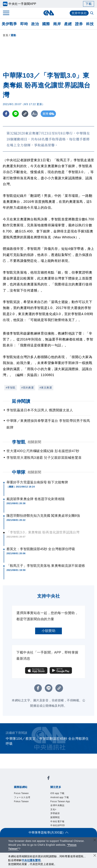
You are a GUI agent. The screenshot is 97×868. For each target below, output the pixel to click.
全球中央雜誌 (57, 805)
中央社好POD (58, 825)
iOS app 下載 (57, 793)
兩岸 (57, 24)
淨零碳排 (55, 813)
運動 (13, 35)
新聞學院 (55, 817)
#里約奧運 (28, 388)
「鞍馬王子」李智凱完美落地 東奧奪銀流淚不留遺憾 (46, 566)
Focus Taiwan (21, 793)
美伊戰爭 (9, 24)
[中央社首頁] (49, 13)
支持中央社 (79, 13)
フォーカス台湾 (22, 797)
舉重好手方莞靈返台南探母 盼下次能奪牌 (37, 482)
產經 (68, 24)
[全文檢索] (92, 13)
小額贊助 (48, 631)
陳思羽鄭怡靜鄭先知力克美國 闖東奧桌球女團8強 (43, 516)
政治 (35, 24)
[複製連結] (25, 114)
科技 (90, 24)
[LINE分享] (16, 114)
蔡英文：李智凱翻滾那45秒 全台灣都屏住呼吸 (41, 549)
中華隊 (19, 472)
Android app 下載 (60, 797)
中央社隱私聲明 (31, 860)
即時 (24, 24)
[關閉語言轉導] (95, 840)
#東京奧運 (46, 388)
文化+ (53, 809)
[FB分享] (6, 114)
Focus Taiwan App (60, 801)
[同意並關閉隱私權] (95, 856)
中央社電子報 (57, 821)
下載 (89, 4)
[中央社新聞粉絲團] (48, 779)
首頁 (5, 35)
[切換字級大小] (34, 114)
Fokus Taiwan (21, 801)
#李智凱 (11, 388)
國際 (46, 24)
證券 (79, 24)
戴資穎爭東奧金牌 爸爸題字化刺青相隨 (36, 499)
